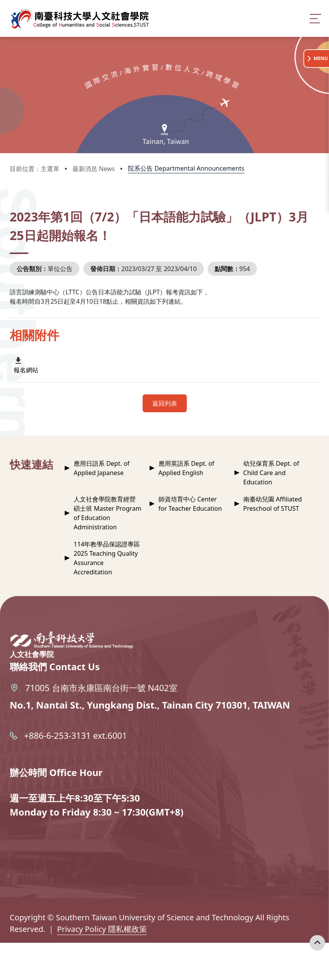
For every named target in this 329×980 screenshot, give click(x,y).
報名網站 (26, 370)
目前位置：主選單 (34, 169)
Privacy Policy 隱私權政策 (102, 929)
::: (12, 206)
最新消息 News (94, 169)
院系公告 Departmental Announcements (186, 168)
